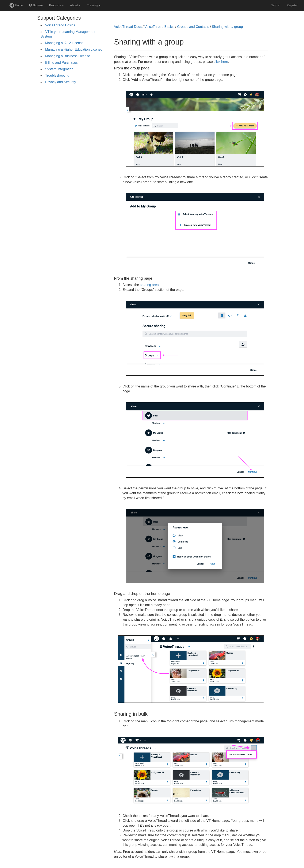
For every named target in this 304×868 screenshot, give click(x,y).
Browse (36, 5)
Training (94, 5)
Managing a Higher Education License (74, 49)
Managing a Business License (68, 56)
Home (16, 5)
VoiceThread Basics (60, 25)
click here (221, 62)
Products (56, 5)
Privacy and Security (61, 82)
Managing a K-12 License (64, 43)
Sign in (276, 5)
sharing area (149, 285)
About (75, 5)
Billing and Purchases (61, 63)
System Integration (59, 69)
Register (292, 5)
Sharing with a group (227, 27)
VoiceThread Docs (128, 27)
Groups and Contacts (193, 27)
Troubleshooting (57, 75)
